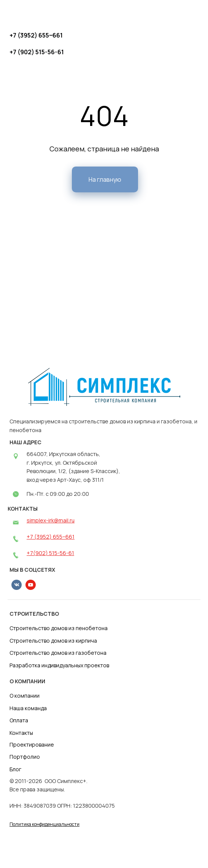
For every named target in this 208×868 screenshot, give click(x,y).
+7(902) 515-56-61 (50, 553)
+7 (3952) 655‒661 (51, 537)
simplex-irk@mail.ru (51, 520)
